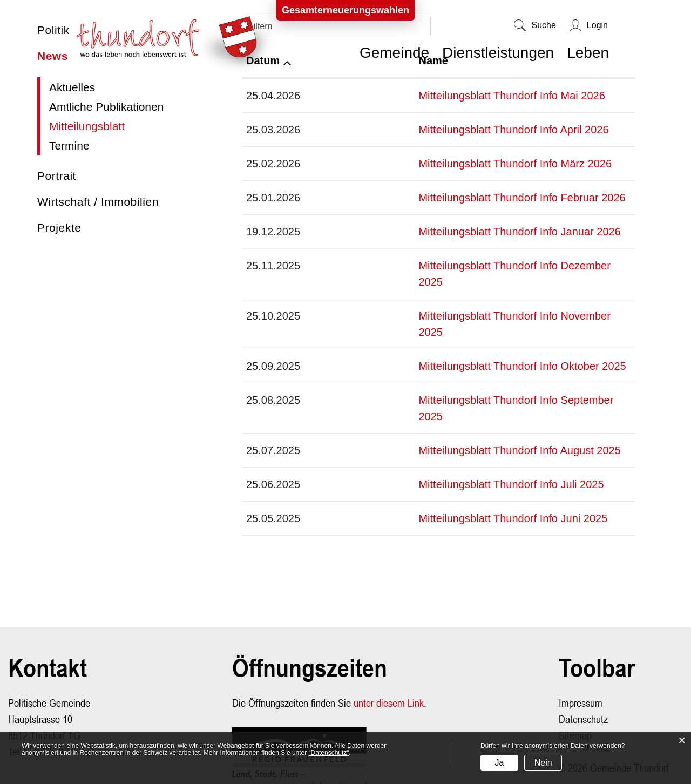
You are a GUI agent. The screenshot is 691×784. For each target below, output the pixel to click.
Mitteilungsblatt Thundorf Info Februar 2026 (434, 198)
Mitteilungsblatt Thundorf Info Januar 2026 (431, 232)
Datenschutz (583, 670)
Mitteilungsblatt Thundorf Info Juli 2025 (423, 436)
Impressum (581, 654)
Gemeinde (394, 53)
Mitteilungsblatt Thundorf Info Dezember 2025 (440, 266)
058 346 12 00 (53, 703)
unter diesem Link (389, 654)
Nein (543, 763)
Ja (499, 763)
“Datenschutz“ (329, 753)
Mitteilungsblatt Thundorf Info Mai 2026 (424, 96)
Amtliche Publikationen (106, 107)
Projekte (59, 228)
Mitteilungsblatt (107, 126)
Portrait (57, 176)
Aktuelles (72, 87)
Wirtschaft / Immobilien (98, 202)
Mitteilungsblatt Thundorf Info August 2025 (431, 402)
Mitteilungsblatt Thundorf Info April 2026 (425, 130)
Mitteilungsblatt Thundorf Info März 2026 (427, 164)
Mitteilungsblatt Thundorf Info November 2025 (440, 300)
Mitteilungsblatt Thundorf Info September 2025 (441, 368)
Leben (588, 53)
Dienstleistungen (498, 53)
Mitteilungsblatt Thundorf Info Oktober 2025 (434, 334)
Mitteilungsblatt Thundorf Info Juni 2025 (425, 470)
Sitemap (575, 687)
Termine (69, 146)
